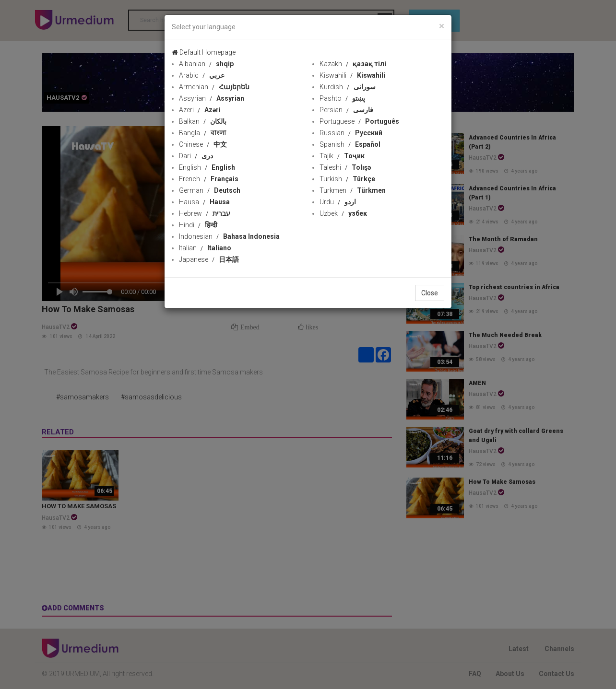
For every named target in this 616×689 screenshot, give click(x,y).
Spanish (350, 144)
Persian (346, 110)
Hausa (204, 202)
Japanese (209, 259)
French (209, 179)
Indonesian (229, 236)
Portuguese (359, 121)
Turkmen (353, 190)
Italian (205, 248)
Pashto (342, 98)
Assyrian (212, 98)
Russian (351, 133)
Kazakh (353, 64)
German (210, 190)
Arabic (202, 75)
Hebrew (205, 213)
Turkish (347, 179)
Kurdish (348, 87)
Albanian (206, 64)
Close (430, 293)
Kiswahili (352, 75)
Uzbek (343, 213)
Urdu (338, 202)
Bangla (202, 133)
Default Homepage (204, 52)
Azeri (200, 110)
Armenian (214, 87)
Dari (196, 156)
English (207, 167)
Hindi (198, 225)
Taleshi (345, 167)
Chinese (203, 144)
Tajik (342, 156)
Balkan (203, 121)
